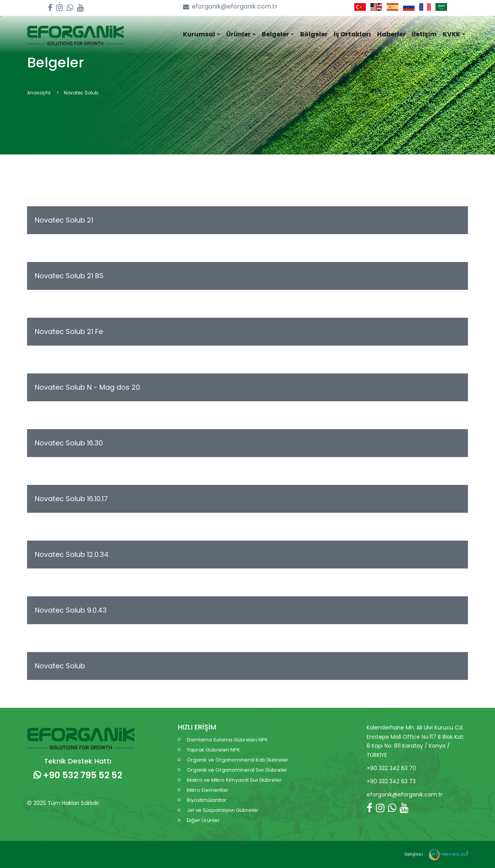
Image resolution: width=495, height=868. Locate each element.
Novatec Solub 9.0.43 (71, 610)
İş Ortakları (352, 34)
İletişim (424, 34)
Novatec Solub (60, 666)
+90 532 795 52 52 (78, 775)
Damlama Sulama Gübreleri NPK (227, 740)
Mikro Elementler (208, 790)
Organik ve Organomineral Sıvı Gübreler (237, 770)
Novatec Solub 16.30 (69, 443)
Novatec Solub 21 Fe (69, 331)
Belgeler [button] (278, 34)
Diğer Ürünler (203, 820)
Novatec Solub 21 (64, 220)
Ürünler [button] (241, 34)
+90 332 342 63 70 (391, 768)
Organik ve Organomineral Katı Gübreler (238, 760)
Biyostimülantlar (207, 800)
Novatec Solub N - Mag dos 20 (87, 387)
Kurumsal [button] (201, 34)
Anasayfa (39, 93)
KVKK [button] (454, 34)
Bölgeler (314, 34)
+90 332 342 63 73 (391, 781)
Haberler (391, 34)
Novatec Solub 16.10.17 (71, 499)
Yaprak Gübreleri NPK (213, 750)
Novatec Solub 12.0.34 (72, 554)
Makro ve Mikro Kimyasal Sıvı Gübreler (234, 780)
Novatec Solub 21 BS (69, 276)
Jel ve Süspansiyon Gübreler (223, 810)
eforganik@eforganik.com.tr (230, 7)
